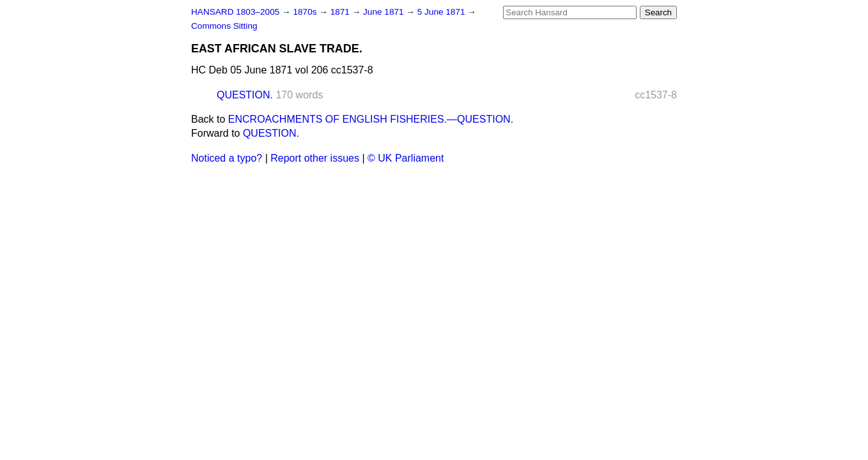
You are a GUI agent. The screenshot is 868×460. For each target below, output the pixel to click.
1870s (306, 12)
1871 (341, 12)
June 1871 (384, 12)
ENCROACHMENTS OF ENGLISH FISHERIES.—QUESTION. (371, 119)
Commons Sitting (224, 26)
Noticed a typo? (227, 158)
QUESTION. (245, 95)
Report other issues (315, 158)
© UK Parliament (406, 158)
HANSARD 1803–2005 (235, 12)
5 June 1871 (443, 12)
